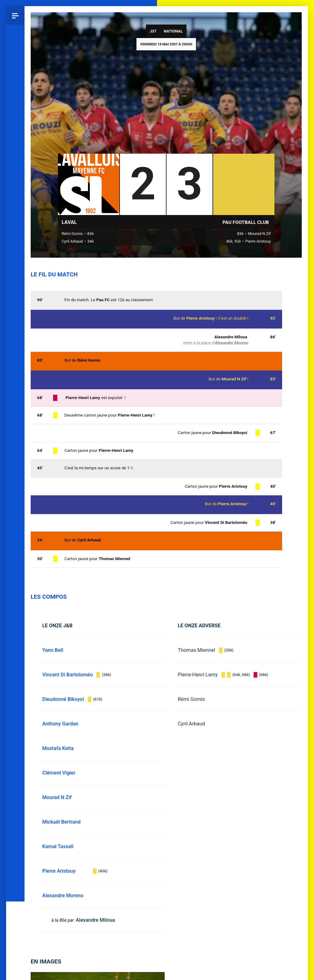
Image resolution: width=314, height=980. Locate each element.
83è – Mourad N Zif (254, 234)
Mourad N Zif (234, 379)
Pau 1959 (17, 522)
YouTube (15, 498)
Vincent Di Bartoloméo (226, 522)
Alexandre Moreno (232, 343)
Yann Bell (53, 650)
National (173, 31)
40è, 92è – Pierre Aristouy (248, 241)
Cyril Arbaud (191, 724)
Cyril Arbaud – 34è (78, 241)
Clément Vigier (59, 773)
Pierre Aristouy (232, 504)
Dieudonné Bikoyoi (230, 432)
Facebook (15, 461)
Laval (69, 222)
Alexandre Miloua (231, 337)
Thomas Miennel (197, 650)
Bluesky (15, 443)
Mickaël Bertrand (61, 822)
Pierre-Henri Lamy (198, 675)
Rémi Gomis (191, 699)
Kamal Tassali (58, 846)
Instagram (15, 424)
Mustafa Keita (58, 748)
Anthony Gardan (60, 724)
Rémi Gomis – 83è (78, 234)
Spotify (15, 479)
